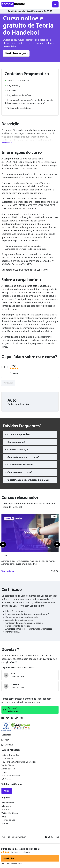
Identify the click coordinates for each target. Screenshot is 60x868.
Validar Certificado (10, 813)
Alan (5, 740)
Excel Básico (7, 758)
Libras (4, 772)
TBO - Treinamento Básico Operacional (19, 762)
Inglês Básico (8, 765)
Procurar (5, 810)
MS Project (6, 779)
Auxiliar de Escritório (11, 776)
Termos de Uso (8, 820)
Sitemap (5, 823)
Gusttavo (7, 745)
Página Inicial (8, 803)
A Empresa (6, 806)
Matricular (8, 858)
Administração (8, 769)
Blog (4, 816)
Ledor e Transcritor (10, 755)
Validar (7, 791)
